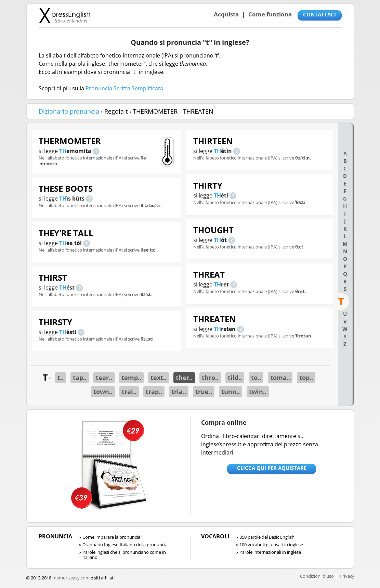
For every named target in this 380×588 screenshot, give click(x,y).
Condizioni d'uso (317, 576)
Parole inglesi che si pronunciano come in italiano (124, 555)
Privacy (347, 576)
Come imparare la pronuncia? (112, 537)
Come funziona (270, 14)
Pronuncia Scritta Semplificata (124, 88)
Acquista (226, 14)
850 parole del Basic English (267, 537)
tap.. (80, 378)
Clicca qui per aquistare (272, 468)
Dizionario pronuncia (69, 111)
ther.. (184, 378)
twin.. (258, 392)
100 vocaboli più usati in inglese (271, 545)
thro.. (210, 378)
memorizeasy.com (71, 578)
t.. (61, 378)
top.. (306, 378)
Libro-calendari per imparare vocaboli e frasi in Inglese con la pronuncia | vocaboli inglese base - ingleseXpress (64, 15)
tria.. (179, 392)
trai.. (129, 392)
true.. (204, 392)
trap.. (154, 392)
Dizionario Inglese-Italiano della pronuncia (125, 545)
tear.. (104, 378)
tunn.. (231, 392)
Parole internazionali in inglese (270, 552)
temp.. (131, 378)
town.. (103, 392)
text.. (159, 378)
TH (63, 151)
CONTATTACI (319, 14)
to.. (256, 378)
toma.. (280, 378)
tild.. (235, 378)
